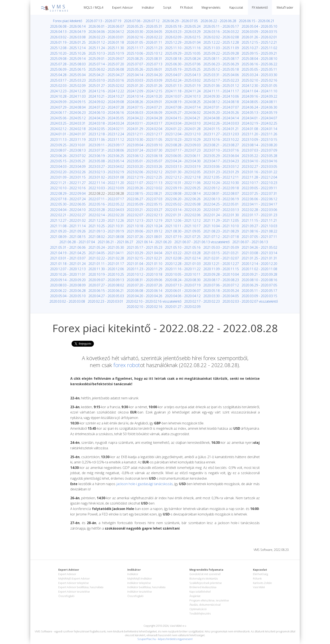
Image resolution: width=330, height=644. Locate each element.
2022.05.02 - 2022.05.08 (183, 204)
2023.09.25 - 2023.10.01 (68, 145)
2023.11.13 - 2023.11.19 (68, 140)
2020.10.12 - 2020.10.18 (144, 274)
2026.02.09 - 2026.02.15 (183, 37)
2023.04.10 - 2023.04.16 (259, 161)
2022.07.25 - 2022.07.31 (259, 193)
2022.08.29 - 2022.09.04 (68, 193)
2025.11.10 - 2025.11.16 (183, 48)
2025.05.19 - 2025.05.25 (183, 69)
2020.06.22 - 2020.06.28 (68, 291)
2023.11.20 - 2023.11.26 (259, 134)
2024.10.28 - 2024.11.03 (68, 96)
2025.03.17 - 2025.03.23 (68, 80)
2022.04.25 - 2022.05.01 (221, 204)
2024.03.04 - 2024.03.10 (183, 123)
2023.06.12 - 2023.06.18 (144, 156)
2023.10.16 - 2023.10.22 (221, 140)
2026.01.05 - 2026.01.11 (144, 42)
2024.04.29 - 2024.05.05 (106, 118)
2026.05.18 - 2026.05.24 (183, 26)
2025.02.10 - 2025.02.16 (259, 80)
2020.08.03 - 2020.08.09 (68, 285)
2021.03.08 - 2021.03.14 (259, 253)
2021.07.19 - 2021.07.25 (183, 237)
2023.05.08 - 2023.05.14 (106, 161)
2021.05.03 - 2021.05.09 (221, 247)
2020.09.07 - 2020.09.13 (106, 280)
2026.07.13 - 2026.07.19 (103, 21)
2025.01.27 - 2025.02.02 (106, 86)
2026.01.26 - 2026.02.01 (259, 37)
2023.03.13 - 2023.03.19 (183, 166)
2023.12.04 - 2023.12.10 (183, 134)
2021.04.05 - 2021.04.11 (106, 253)
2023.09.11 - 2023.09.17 (106, 145)
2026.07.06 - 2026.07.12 (142, 21)
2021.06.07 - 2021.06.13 (250, 242)
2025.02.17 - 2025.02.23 (221, 80)
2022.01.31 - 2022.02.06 (183, 215)
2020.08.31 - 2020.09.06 (144, 280)
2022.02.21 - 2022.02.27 (68, 215)
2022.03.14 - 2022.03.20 (183, 210)
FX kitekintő (260, 7)
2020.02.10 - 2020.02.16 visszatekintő (154, 301)
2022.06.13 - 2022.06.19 (221, 199)
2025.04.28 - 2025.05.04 (68, 75)
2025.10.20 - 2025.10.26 (68, 53)
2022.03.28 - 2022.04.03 (106, 210)
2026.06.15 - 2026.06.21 (257, 21)
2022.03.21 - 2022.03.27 (144, 210)
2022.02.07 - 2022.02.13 (144, 215)
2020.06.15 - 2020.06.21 (106, 291)
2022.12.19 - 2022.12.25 (144, 177)
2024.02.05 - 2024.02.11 (106, 129)
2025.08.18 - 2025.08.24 (183, 59)
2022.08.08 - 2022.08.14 (183, 193)
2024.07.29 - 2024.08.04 (68, 107)
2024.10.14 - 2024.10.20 (144, 96)
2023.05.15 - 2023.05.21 (68, 161)
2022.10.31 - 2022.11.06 (183, 183)
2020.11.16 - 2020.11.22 (183, 269)
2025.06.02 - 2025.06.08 (106, 69)
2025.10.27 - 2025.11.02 (259, 48)
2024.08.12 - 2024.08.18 (221, 102)
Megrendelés (211, 7)
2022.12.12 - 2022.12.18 (183, 177)
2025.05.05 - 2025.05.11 (259, 69)
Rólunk (257, 578)
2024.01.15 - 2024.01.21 (221, 129)
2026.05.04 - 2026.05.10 (259, 26)
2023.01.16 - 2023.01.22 (259, 172)
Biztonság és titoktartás (204, 578)
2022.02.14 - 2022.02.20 (106, 215)
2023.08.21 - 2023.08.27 (221, 145)
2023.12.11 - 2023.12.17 (144, 134)
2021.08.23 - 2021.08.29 (221, 231)
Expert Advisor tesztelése (74, 592)
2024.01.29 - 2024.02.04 (144, 129)
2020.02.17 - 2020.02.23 (202, 301)
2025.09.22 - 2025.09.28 (221, 53)
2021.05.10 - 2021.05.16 (183, 247)
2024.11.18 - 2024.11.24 (183, 91)
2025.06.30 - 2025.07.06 (183, 64)
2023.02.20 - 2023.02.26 (68, 172)
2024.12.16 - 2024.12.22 (106, 91)
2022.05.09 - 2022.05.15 (144, 204)
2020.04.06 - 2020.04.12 (183, 296)
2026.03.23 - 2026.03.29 (183, 32)
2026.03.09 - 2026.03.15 (259, 32)
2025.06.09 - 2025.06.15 (68, 69)
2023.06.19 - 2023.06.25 (106, 156)
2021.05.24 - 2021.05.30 (106, 247)
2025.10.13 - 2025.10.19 (106, 53)
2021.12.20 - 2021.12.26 (106, 220)
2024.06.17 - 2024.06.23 (68, 113)
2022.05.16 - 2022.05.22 (106, 204)
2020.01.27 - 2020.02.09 (183, 307)
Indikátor (148, 7)
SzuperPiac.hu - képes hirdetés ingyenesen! (165, 639)
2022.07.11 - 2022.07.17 (106, 199)
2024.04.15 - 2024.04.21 (183, 118)
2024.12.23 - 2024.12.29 (68, 91)
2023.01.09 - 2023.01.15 (68, 177)
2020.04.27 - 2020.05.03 (106, 296)
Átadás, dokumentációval (205, 605)
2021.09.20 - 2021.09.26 (68, 231)
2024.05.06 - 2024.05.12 (68, 118)
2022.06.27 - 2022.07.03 (144, 199)
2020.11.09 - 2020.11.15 (221, 269)
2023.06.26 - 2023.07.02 (68, 156)
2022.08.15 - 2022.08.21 (144, 193)
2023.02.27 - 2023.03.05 (259, 166)
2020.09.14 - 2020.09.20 (68, 280)
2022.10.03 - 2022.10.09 (106, 188)
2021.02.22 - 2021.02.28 (106, 258)
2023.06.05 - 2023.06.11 (183, 156)
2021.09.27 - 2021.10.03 (259, 226)
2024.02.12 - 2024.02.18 (68, 129)
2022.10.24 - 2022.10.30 (221, 183)
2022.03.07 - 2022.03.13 (221, 210)
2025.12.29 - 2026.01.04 (183, 42)
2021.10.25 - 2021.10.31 (106, 226)
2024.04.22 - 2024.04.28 (144, 118)
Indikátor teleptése (139, 583)
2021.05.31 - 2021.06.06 (68, 247)
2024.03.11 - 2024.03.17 (144, 123)
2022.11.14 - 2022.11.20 (106, 183)
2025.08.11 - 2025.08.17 (221, 59)
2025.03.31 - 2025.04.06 (221, 75)
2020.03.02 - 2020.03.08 (67, 301)
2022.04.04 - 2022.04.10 (68, 210)
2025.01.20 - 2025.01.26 (144, 86)
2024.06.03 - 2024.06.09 (144, 113)
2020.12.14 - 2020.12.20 (259, 264)
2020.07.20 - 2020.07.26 (144, 285)
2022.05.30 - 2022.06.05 (68, 204)
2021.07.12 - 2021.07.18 (221, 237)
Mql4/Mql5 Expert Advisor (74, 578)
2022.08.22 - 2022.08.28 (106, 193)
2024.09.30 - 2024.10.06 (221, 96)
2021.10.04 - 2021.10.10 (221, 226)
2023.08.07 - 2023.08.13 (68, 150)
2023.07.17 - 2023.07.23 (183, 150)
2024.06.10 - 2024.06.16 (106, 113)
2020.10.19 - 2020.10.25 (106, 274)
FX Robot (186, 7)
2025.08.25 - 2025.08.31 (144, 59)
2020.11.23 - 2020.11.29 (144, 269)
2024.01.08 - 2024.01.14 (259, 129)
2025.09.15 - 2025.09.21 (259, 53)
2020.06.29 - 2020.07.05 (259, 285)
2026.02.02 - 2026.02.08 (221, 37)
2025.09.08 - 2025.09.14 (68, 59)
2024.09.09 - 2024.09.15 (68, 102)
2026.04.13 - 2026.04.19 (68, 32)
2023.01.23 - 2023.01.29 (221, 172)
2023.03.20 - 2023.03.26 (144, 166)
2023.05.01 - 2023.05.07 (144, 161)
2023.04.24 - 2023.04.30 (183, 161)
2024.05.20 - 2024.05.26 (221, 113)
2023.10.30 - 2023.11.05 (144, 140)
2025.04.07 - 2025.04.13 (183, 75)
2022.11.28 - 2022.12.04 (259, 177)
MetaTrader (285, 7)
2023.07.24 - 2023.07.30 (144, 150)
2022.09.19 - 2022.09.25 (183, 188)
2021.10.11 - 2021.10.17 (183, 226)
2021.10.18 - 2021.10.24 (144, 226)
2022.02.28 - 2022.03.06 (259, 210)
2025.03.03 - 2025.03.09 (144, 80)
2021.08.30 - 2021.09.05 (183, 231)
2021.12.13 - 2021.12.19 (144, 220)
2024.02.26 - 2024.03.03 (221, 123)
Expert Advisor (123, 7)
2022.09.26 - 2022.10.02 (144, 188)
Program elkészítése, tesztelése (209, 600)
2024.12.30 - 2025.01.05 (259, 86)
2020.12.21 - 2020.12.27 (221, 264)
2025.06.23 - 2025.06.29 (221, 64)
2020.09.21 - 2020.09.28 (259, 274)
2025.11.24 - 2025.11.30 (106, 48)
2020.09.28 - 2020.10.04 (221, 274)
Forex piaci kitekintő (67, 21)
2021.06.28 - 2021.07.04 (77, 242)
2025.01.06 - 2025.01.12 (221, 86)
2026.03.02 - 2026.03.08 (68, 37)
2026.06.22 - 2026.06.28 (218, 21)
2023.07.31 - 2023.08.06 (106, 150)
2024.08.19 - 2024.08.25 (183, 102)
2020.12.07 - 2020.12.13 (68, 269)
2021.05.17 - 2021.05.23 (144, 247)
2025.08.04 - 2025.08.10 (259, 59)
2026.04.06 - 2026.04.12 (106, 32)
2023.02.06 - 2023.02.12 (144, 172)
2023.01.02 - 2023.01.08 (106, 177)
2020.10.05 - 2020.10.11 (183, 274)
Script (167, 7)
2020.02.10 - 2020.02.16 (144, 307)
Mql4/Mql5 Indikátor (140, 578)
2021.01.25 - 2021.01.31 (259, 258)
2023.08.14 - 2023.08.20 (259, 145)
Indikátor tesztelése (140, 592)
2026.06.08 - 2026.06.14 (68, 26)
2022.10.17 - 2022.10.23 (259, 183)
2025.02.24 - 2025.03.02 (183, 80)
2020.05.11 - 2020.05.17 (259, 291)
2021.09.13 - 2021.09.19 (106, 231)
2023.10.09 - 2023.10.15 (259, 140)
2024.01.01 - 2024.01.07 (68, 134)
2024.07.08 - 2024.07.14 (183, 107)
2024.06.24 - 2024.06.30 (259, 107)
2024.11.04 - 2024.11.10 (259, 91)
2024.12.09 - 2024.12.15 (144, 91)
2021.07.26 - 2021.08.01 (144, 237)
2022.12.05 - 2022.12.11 (221, 177)
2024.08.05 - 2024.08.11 (259, 102)
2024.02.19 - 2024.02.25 (259, 123)
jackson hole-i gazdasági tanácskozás (145, 484)
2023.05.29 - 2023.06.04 (221, 156)
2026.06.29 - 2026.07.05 (180, 21)
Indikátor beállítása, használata (146, 587)
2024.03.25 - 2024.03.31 (68, 123)
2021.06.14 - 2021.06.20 (154, 242)
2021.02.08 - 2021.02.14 (183, 258)
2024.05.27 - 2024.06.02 (183, 113)
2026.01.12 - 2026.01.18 (106, 42)
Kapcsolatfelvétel (200, 592)
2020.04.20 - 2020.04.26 (144, 296)
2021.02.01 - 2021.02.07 (221, 258)
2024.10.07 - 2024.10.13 (183, 96)
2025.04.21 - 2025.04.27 (106, 75)
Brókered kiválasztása (203, 587)
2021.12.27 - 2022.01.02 (68, 220)
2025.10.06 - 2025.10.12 (144, 53)
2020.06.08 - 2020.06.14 (144, 291)
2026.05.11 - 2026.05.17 (221, 26)
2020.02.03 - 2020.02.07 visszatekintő (250, 301)
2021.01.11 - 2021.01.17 (106, 264)
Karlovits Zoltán (262, 583)
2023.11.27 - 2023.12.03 (221, 134)
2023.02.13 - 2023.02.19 (106, 172)
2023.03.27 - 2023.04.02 (106, 166)
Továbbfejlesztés (200, 613)
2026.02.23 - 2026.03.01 (106, 37)
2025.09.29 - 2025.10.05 (183, 53)
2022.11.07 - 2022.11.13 (144, 183)
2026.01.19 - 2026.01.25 (68, 42)
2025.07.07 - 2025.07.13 (144, 64)
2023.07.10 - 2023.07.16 (221, 150)
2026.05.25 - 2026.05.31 (144, 26)
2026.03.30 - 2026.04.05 (144, 32)
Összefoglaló (66, 596)
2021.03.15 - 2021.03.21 (221, 253)
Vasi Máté (259, 587)
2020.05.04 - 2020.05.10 (68, 296)
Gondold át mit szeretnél (205, 574)
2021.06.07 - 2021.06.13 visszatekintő (202, 242)
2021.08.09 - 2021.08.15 (68, 237)
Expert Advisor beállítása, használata (81, 587)
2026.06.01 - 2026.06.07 (106, 26)
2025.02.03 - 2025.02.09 (68, 86)
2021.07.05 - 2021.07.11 (259, 237)
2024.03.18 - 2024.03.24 (106, 123)
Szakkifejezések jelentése (206, 583)
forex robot (127, 365)
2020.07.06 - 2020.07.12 (221, 285)
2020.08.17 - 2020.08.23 (221, 280)
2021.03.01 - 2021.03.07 (68, 258)
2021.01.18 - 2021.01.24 (68, 264)
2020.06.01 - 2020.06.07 (183, 291)
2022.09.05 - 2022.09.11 (259, 188)
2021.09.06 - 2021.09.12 (144, 231)
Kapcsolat (236, 7)
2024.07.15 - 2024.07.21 (144, 107)
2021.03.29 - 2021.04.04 (144, 253)
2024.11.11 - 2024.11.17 (221, 91)
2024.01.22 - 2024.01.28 (183, 129)
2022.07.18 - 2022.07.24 (68, 199)
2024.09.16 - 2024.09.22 (259, 96)
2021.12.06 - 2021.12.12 (183, 220)
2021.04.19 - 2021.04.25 (68, 253)
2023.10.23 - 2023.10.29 (183, 140)
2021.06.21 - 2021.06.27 (115, 242)
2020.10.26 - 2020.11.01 (68, 274)
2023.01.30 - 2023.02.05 (183, 172)
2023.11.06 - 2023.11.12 (106, 140)
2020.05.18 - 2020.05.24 (221, 291)
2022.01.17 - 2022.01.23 (259, 215)
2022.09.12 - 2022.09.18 (221, 188)
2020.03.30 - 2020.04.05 (221, 296)
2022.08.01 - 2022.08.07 (221, 193)
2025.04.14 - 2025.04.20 (144, 75)
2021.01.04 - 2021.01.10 (144, 264)
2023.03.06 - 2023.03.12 (221, 166)
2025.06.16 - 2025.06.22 (259, 64)
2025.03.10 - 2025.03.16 (106, 80)
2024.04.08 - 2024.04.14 (221, 118)
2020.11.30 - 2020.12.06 (106, 269)
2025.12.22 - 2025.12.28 (221, 42)
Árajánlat (195, 596)
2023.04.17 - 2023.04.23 (221, 161)
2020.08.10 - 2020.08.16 (259, 280)
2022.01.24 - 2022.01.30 (221, 215)
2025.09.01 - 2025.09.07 (106, 59)
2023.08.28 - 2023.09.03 (183, 145)
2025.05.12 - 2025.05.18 (221, 69)
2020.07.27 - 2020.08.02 (106, 285)
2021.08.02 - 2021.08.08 (106, 237)
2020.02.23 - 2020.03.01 (106, 301)
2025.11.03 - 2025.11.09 (221, 48)
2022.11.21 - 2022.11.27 (68, 183)
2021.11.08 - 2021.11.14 (68, 226)
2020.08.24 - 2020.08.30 (183, 280)
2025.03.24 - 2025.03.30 (259, 75)
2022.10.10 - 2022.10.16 (68, 188)
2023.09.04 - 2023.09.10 (144, 145)
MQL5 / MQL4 (94, 7)
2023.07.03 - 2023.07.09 (259, 150)
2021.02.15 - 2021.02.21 (144, 258)
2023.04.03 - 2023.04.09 (68, 166)
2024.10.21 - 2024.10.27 (106, 96)
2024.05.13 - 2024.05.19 (259, 113)
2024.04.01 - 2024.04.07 (259, 118)
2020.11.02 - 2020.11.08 (259, 269)
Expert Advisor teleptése (74, 583)
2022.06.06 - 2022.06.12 (259, 199)
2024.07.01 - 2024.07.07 (221, 107)
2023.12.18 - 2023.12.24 (106, 134)
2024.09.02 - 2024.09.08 (106, 102)
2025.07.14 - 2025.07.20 (106, 64)
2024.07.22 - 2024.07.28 (106, 107)
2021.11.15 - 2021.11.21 (259, 220)
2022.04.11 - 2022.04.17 (259, 204)
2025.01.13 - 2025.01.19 (183, 86)
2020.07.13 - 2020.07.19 (183, 285)
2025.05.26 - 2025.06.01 (144, 69)
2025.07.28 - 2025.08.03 (68, 64)
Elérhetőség (260, 574)
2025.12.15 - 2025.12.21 (259, 42)
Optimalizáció (198, 609)
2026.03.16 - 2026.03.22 (221, 32)
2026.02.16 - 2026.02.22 (144, 37)
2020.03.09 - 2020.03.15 (259, 296)
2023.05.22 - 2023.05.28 (259, 156)
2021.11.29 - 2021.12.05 (221, 220)
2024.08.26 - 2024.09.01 (144, 102)
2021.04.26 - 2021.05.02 (259, 247)
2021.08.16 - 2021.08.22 (259, 231)
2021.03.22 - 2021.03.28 (183, 253)
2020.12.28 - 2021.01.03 (183, 264)
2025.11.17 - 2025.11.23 (144, 48)
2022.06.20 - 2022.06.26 (183, 199)
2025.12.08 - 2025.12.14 (68, 48)
